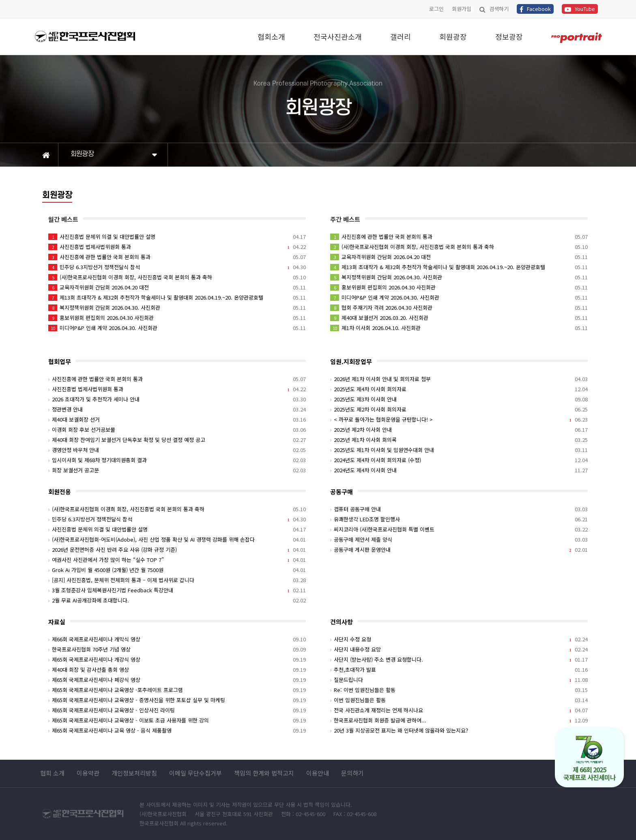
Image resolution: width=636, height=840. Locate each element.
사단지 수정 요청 (459, 639)
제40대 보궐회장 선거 (177, 419)
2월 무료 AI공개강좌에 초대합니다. (177, 600)
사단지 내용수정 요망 (459, 649)
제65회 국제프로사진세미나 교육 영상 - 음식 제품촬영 (177, 730)
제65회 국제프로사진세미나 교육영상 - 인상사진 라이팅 (177, 710)
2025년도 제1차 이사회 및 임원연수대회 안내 (459, 450)
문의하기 (352, 773)
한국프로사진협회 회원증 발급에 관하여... (459, 720)
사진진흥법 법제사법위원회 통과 (177, 247)
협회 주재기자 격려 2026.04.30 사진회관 (459, 307)
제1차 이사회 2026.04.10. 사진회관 (459, 328)
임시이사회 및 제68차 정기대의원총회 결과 (177, 460)
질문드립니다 (459, 680)
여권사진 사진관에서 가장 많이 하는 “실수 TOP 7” (177, 560)
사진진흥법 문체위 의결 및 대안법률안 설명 (177, 237)
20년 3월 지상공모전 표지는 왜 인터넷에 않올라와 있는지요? (459, 730)
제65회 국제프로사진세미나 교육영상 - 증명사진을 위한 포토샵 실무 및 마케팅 (177, 700)
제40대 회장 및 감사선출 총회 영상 (177, 670)
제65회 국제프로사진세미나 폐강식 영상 (177, 680)
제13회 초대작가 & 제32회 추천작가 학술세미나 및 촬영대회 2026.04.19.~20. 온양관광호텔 (177, 297)
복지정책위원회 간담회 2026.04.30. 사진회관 (177, 307)
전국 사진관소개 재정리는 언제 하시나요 (459, 710)
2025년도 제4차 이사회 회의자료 (459, 389)
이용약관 (88, 773)
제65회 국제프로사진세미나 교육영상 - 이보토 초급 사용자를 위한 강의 (177, 720)
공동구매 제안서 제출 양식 (459, 539)
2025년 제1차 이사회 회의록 (459, 440)
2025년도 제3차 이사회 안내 (459, 399)
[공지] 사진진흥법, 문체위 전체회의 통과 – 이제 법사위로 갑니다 (177, 580)
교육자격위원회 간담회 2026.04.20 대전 (177, 287)
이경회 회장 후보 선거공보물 (177, 430)
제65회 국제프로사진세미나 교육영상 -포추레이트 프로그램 (177, 690)
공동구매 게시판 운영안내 (459, 550)
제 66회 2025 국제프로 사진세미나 (590, 759)
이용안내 (318, 773)
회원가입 (462, 9)
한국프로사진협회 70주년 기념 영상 (177, 649)
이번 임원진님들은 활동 (459, 700)
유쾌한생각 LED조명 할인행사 (459, 519)
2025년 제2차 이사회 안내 (459, 430)
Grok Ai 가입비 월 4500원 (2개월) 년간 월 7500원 (177, 570)
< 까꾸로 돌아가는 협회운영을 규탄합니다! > (459, 419)
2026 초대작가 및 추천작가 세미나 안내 (177, 399)
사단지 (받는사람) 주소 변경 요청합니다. (459, 659)
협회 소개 (52, 773)
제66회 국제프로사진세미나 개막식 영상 (177, 639)
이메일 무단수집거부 (196, 773)
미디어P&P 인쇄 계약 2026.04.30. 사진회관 (177, 328)
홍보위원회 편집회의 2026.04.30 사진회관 (177, 318)
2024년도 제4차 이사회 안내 (459, 470)
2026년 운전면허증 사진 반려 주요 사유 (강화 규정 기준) (177, 550)
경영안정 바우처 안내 (177, 450)
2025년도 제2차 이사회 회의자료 (459, 409)
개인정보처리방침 (134, 773)
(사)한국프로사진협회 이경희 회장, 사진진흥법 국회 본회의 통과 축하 (177, 277)
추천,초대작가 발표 (459, 670)
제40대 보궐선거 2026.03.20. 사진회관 (459, 318)
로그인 (436, 9)
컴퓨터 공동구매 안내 (459, 509)
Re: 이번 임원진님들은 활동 (459, 690)
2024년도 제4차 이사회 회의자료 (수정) (459, 460)
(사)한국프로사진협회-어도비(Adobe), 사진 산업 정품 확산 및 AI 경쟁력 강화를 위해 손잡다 (177, 539)
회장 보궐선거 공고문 (177, 470)
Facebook (535, 9)
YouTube (580, 9)
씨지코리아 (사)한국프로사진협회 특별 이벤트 (459, 529)
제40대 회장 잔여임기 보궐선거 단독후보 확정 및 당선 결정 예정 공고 (177, 440)
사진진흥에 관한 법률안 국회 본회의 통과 (177, 257)
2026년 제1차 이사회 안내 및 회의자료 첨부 (459, 379)
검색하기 (494, 9)
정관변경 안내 (177, 409)
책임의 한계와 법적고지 (264, 773)
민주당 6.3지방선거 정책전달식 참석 (177, 267)
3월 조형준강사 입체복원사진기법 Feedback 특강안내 (177, 590)
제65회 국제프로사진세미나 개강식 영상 (177, 659)
